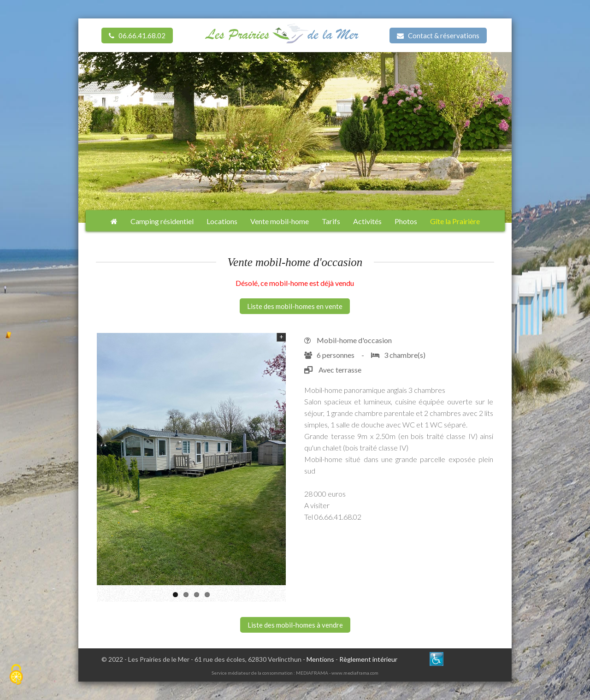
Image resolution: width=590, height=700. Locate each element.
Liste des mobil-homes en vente (295, 306)
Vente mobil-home (280, 221)
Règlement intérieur (368, 659)
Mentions (320, 659)
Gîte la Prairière (455, 221)
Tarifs (331, 221)
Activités (367, 221)
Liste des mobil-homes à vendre (295, 625)
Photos (406, 221)
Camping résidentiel (162, 221)
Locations (222, 221)
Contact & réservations (438, 36)
